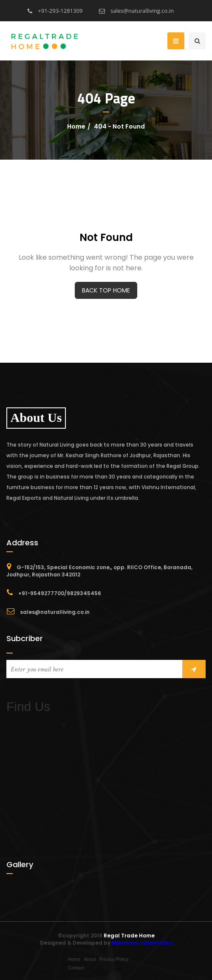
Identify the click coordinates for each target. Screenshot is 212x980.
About (90, 959)
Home (76, 126)
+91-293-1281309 (55, 11)
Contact (76, 968)
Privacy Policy (114, 959)
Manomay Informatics (142, 943)
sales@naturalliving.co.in (136, 11)
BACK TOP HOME (106, 290)
